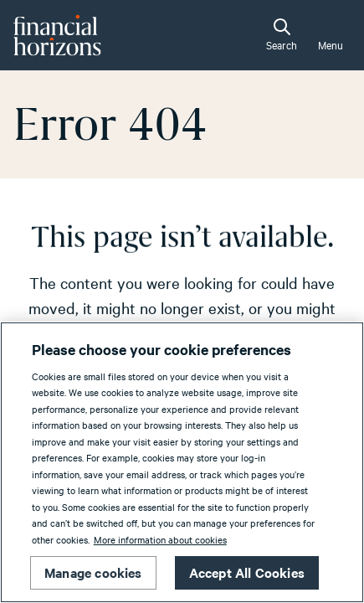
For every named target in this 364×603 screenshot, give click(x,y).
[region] (182, 462)
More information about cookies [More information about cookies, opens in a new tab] (160, 539)
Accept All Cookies (247, 572)
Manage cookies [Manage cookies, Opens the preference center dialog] (93, 572)
